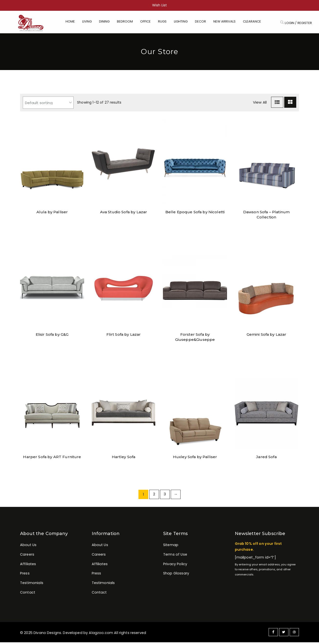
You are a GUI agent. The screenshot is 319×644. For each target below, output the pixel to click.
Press (25, 575)
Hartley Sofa (124, 459)
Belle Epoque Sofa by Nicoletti (195, 214)
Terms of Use (175, 556)
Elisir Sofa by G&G (52, 336)
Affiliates (28, 566)
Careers (27, 556)
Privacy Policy (175, 566)
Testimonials (32, 585)
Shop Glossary (176, 575)
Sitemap (171, 547)
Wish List (159, 5)
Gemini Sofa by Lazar (267, 336)
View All (260, 104)
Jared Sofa (266, 459)
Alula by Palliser (52, 214)
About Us (28, 547)
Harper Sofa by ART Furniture (52, 459)
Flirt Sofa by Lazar (124, 336)
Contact (28, 595)
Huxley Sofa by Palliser (195, 459)
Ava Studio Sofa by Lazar (124, 214)
